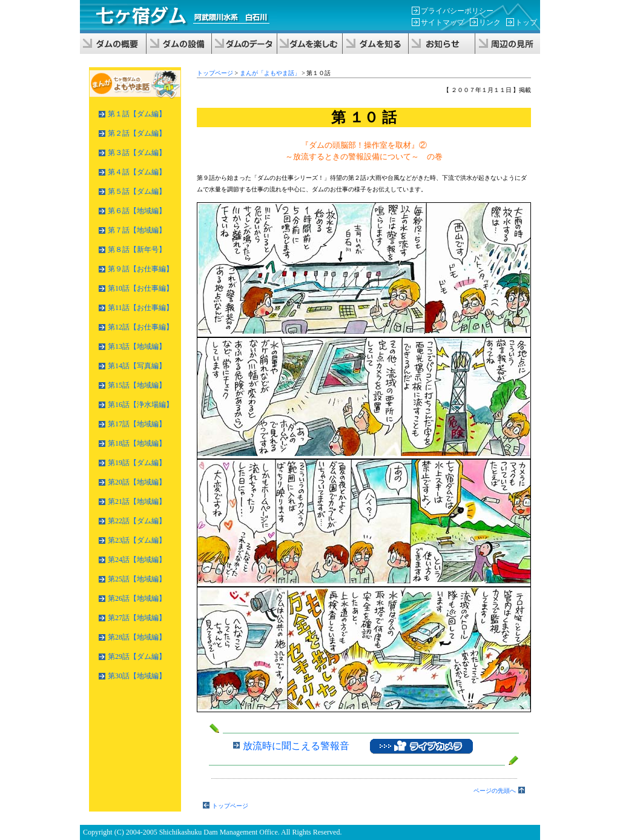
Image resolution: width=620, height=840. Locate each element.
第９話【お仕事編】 (140, 269)
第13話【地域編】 (137, 346)
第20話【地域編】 (137, 482)
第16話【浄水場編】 (140, 405)
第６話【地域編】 (137, 211)
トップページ (215, 73)
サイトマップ (443, 22)
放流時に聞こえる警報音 (296, 745)
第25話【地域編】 (137, 579)
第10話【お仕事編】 (140, 288)
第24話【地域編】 (137, 560)
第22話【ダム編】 (137, 521)
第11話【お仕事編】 (140, 308)
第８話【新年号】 (137, 250)
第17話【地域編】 (137, 424)
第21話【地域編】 (137, 501)
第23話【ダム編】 (137, 540)
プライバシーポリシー (457, 11)
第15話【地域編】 (137, 385)
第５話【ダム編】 (137, 191)
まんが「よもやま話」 (270, 73)
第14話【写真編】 (137, 366)
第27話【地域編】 (137, 618)
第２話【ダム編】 (137, 133)
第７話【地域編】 (137, 230)
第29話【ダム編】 (137, 656)
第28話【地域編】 (137, 637)
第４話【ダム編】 (137, 172)
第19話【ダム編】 (137, 463)
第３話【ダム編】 (137, 153)
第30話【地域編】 (137, 676)
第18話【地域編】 (137, 443)
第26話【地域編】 (137, 598)
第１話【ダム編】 (137, 114)
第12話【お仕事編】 (140, 327)
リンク (490, 22)
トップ (526, 22)
